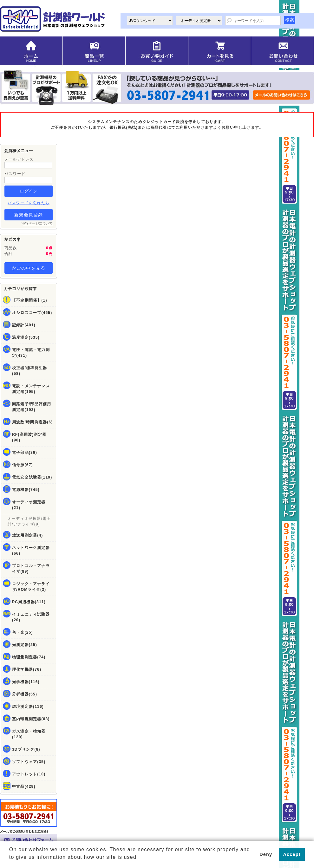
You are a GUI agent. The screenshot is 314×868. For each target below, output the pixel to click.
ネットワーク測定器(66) (31, 551)
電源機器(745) (26, 490)
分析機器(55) (25, 694)
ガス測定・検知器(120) (29, 734)
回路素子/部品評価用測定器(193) (32, 407)
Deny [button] (266, 854)
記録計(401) (24, 325)
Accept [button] (292, 854)
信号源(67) (23, 465)
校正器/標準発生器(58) (29, 371)
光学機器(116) (26, 682)
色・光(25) (23, 632)
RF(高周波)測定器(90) (29, 437)
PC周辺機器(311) (29, 602)
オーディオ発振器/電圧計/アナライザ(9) (29, 521)
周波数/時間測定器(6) (32, 422)
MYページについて (38, 223)
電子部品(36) (25, 453)
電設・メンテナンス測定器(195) (31, 389)
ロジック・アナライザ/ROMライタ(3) (31, 587)
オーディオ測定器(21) (29, 505)
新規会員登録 (28, 215)
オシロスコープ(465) (32, 313)
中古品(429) (24, 786)
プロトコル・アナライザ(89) (31, 569)
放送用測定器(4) (27, 535)
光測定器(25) (25, 645)
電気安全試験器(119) (32, 477)
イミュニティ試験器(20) (31, 617)
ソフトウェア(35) (29, 762)
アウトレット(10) (29, 774)
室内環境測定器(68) (31, 719)
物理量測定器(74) (29, 657)
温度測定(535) (26, 337)
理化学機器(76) (27, 669)
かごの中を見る (29, 268)
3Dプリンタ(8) (26, 749)
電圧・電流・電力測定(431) (31, 353)
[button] (10, 862)
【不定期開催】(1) (30, 300)
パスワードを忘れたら (29, 203)
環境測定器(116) (28, 707)
